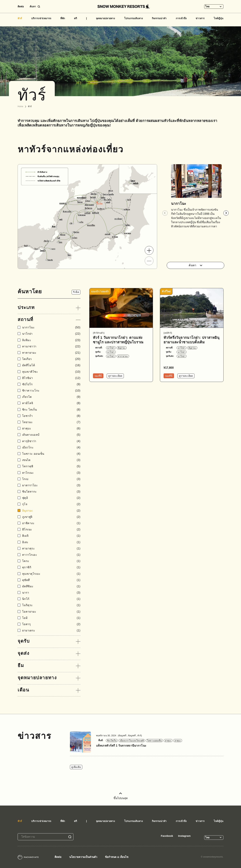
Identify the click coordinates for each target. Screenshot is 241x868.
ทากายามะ (123, 356)
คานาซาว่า (51, 346)
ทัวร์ (20, 18)
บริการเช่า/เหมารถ (41, 18)
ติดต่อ (21, 6)
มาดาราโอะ (51, 485)
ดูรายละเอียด (115, 376)
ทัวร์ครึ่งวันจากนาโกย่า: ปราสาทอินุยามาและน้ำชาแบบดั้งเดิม (191, 340)
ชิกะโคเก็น (112, 741)
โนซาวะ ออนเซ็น (51, 454)
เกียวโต (51, 397)
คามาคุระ (51, 548)
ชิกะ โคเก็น (51, 410)
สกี (75, 18)
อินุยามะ (51, 511)
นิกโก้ (51, 599)
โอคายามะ (51, 612)
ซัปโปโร (51, 384)
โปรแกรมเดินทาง (133, 18)
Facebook (167, 836)
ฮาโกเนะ (51, 473)
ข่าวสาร (200, 18)
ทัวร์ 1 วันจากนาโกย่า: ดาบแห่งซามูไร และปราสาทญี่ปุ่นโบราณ (118, 340)
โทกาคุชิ (51, 466)
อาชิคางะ (51, 523)
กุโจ (51, 504)
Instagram (184, 836)
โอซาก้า (51, 416)
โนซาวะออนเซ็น (154, 741)
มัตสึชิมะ (51, 586)
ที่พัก (63, 18)
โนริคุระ (51, 605)
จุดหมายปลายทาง (105, 18)
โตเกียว (51, 359)
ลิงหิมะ (51, 340)
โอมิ (51, 618)
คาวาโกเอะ (51, 555)
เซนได (51, 460)
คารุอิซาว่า (51, 441)
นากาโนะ (51, 327)
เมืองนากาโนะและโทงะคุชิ (132, 741)
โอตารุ (51, 624)
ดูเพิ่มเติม (76, 767)
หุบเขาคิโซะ (51, 372)
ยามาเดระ (51, 630)
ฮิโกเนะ (51, 529)
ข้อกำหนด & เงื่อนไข (117, 857)
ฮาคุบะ (51, 428)
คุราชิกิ (51, 567)
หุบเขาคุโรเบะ (51, 574)
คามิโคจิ (51, 403)
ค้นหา (195, 265)
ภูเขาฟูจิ (51, 517)
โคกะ (51, 561)
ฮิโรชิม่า (51, 378)
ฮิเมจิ (51, 536)
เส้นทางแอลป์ (51, 435)
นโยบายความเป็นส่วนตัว (83, 857)
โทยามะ (51, 422)
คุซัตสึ (51, 580)
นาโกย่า (51, 334)
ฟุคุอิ (51, 498)
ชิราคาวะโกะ (51, 391)
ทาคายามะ (51, 353)
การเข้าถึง (181, 18)
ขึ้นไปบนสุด (121, 796)
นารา (51, 593)
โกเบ (51, 479)
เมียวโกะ (51, 447)
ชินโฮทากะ (51, 492)
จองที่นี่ (98, 376)
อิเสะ (51, 542)
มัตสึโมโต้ (51, 365)
